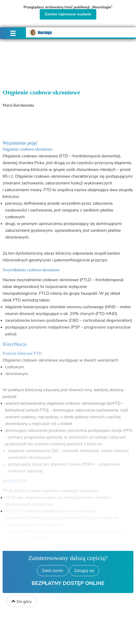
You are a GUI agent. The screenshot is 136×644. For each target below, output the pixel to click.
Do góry (22, 602)
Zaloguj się (84, 571)
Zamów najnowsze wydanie (68, 14)
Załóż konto (53, 571)
